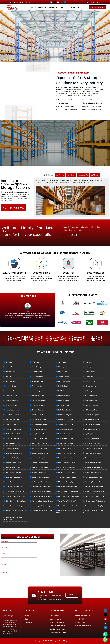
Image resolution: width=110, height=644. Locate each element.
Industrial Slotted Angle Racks (94, 487)
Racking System (63, 372)
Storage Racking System (66, 424)
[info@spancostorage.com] (11, 2)
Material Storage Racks (92, 420)
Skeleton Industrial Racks (93, 458)
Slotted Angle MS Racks (92, 429)
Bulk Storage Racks (38, 396)
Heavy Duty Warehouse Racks (68, 487)
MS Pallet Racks (37, 372)
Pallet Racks (89, 362)
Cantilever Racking (11, 396)
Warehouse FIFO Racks (66, 420)
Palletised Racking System (14, 458)
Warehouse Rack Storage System (42, 501)
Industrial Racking (90, 386)
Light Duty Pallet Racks (13, 420)
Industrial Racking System (13, 463)
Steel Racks (62, 362)
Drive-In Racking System (13, 439)
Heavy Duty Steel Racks (13, 424)
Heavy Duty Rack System (40, 444)
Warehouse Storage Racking (67, 477)
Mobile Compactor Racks (66, 444)
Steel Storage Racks (12, 400)
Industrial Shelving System (66, 468)
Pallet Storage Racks (65, 400)
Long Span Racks (37, 376)
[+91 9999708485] (87, 2)
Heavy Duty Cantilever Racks (14, 482)
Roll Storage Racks (64, 396)
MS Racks (9, 362)
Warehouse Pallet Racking (93, 453)
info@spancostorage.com (22, 2)
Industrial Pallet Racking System (95, 496)
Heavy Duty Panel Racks (40, 434)
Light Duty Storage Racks (93, 434)
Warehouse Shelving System (67, 482)
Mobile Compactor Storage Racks (16, 501)
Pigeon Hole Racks (11, 391)
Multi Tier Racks (10, 376)
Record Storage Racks (12, 410)
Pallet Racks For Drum (65, 410)
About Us (42, 7)
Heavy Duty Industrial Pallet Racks (69, 506)
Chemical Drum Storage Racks (41, 487)
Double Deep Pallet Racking (67, 472)
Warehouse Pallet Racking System (95, 506)
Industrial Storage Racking (40, 453)
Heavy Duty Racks (64, 381)
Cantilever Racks (90, 376)
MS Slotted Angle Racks (39, 424)
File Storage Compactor (66, 429)
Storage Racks (10, 367)
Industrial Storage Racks (92, 424)
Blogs (64, 7)
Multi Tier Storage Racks (66, 439)
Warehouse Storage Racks (14, 453)
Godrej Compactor (38, 391)
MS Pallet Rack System (92, 415)
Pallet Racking (36, 367)
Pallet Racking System (12, 415)
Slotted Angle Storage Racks (41, 482)
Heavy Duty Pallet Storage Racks (16, 496)
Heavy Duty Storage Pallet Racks (69, 496)
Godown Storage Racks (39, 420)
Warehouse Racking (91, 400)
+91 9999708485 (95, 2)
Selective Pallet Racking (39, 439)
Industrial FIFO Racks (91, 405)
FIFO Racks (36, 362)
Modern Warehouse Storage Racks (16, 511)
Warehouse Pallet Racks (39, 429)
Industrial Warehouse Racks (41, 477)
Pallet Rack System (91, 396)
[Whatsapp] (105, 640)
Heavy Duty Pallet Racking (66, 453)
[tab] (49, 175)
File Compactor (89, 367)
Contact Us (74, 7)
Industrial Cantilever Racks (40, 472)
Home (33, 7)
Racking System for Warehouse (68, 491)
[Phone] (105, 634)
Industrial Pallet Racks (39, 415)
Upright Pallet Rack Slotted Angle (68, 501)
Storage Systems (64, 376)
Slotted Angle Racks (12, 405)
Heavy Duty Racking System (94, 472)
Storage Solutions (11, 386)
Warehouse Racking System (14, 477)
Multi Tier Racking (64, 386)
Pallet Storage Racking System (15, 491)
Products (53, 7)
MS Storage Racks (38, 381)
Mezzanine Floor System (40, 448)
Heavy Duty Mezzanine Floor (94, 482)
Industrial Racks (10, 372)
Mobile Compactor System (93, 463)
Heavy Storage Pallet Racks (93, 468)
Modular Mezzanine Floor (66, 458)
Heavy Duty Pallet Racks (13, 429)
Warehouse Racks (90, 381)
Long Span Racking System (67, 463)
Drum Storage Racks (38, 400)
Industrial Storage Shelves (14, 468)
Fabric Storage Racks (39, 405)
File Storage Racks (38, 386)
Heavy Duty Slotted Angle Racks (95, 491)
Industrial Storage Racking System (95, 501)
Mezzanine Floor (11, 381)
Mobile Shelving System (13, 444)
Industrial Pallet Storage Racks (41, 491)
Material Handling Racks (66, 434)
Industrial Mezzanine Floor (14, 472)
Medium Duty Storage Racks (94, 477)
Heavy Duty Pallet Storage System (42, 506)
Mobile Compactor (64, 391)
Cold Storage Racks (91, 391)
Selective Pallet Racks (39, 410)
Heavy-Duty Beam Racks (93, 439)
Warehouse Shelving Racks (40, 468)
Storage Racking (90, 372)
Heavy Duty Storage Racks (67, 448)
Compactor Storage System (93, 448)
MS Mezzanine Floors (91, 410)
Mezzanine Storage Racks (40, 458)
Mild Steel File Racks (65, 405)
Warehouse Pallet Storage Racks (42, 496)
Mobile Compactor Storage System (43, 511)
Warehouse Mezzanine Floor (14, 487)
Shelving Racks (63, 367)
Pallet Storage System (65, 415)
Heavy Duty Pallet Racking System (16, 506)
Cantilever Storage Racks (13, 448)
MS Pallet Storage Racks (13, 434)
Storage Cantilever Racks (93, 444)
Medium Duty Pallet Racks (40, 463)
